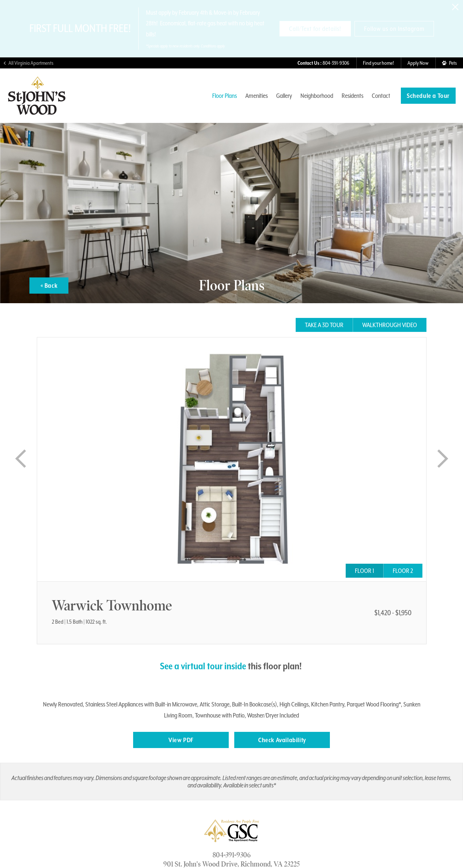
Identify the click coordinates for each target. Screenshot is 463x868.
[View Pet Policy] (449, 63)
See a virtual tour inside (203, 666)
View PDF (181, 740)
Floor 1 (364, 571)
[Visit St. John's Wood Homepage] (37, 112)
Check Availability (282, 740)
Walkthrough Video (390, 325)
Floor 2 (403, 571)
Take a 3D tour (324, 325)
